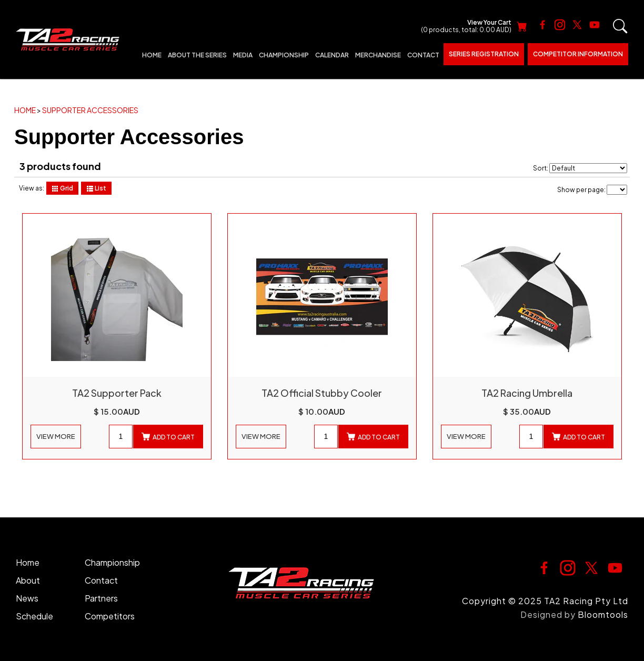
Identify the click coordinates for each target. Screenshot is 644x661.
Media (243, 55)
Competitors (110, 616)
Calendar (332, 55)
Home (152, 55)
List (96, 188)
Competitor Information (578, 54)
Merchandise (378, 55)
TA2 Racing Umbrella (527, 393)
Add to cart (168, 437)
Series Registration (484, 54)
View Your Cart (466, 27)
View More (56, 436)
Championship (284, 55)
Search (620, 26)
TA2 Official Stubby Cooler (322, 393)
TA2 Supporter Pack (117, 393)
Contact (423, 55)
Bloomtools (603, 614)
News (27, 598)
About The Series (197, 55)
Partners (101, 598)
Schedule (34, 616)
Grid (62, 188)
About (28, 580)
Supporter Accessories (90, 110)
